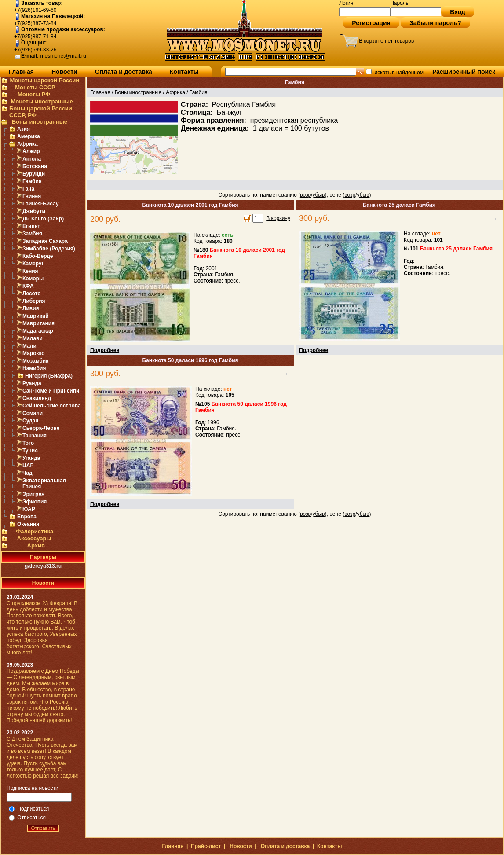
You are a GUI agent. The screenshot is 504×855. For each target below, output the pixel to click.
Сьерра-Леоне (41, 428)
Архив (36, 545)
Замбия (32, 234)
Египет (31, 226)
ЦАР (28, 466)
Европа (27, 517)
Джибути (34, 211)
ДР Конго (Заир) (43, 219)
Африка (27, 144)
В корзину (278, 218)
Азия (24, 129)
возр (305, 195)
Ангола (32, 159)
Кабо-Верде (38, 256)
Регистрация (371, 23)
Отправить (43, 828)
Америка (29, 136)
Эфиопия (35, 502)
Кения (30, 271)
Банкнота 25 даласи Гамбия (399, 205)
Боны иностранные (40, 122)
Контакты (184, 72)
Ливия (31, 308)
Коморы (33, 279)
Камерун (34, 264)
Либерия (34, 301)
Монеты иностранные (42, 101)
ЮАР (29, 509)
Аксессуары (34, 538)
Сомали (33, 413)
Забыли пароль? (435, 23)
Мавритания (38, 323)
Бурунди (34, 174)
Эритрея (33, 494)
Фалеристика (35, 531)
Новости (64, 72)
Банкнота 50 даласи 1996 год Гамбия (190, 360)
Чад (27, 473)
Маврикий (36, 316)
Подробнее (105, 350)
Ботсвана (35, 166)
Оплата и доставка (124, 72)
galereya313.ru (43, 566)
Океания (28, 524)
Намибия (34, 368)
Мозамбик (35, 361)
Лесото (32, 294)
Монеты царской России (44, 80)
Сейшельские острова (52, 406)
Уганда (31, 458)
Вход (458, 12)
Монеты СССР (35, 87)
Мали (29, 346)
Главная (21, 72)
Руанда (32, 383)
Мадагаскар (38, 331)
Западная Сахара (45, 241)
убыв (318, 195)
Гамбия (32, 181)
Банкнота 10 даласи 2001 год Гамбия (190, 205)
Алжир (31, 151)
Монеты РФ (34, 94)
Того (28, 443)
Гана (28, 189)
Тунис (30, 451)
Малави (33, 338)
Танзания (35, 436)
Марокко (34, 353)
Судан (31, 421)
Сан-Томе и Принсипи (51, 391)
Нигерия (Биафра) (49, 376)
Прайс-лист (206, 846)
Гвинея (32, 196)
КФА (28, 286)
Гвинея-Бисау (40, 204)
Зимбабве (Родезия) (49, 249)
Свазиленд (37, 398)
